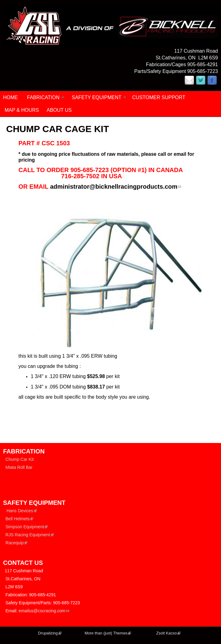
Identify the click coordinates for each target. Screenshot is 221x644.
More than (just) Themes (108, 633)
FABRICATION (43, 97)
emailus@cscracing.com (44, 611)
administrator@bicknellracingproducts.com (116, 187)
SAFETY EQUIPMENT (97, 97)
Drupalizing (50, 633)
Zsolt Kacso (168, 633)
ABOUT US (59, 110)
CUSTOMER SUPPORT (159, 97)
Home (10, 97)
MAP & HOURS (22, 110)
